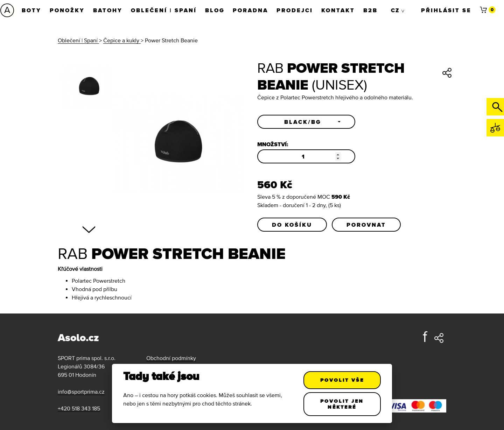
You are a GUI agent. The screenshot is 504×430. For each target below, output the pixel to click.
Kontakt (339, 10)
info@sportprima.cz (81, 392)
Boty (32, 10)
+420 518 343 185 (79, 408)
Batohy (108, 10)
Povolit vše (342, 380)
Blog (215, 10)
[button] (306, 122)
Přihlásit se (446, 10)
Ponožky (68, 10)
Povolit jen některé (342, 404)
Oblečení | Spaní (164, 10)
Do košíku (292, 225)
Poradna (251, 10)
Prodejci (295, 10)
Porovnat (366, 225)
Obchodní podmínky (171, 358)
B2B (371, 10)
